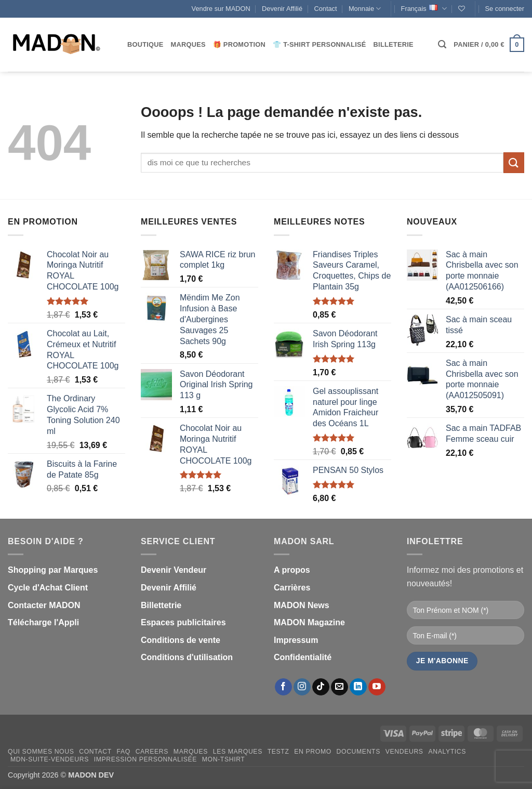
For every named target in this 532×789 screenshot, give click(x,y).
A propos (292, 570)
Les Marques (238, 752)
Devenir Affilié (282, 9)
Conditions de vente (181, 640)
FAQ (124, 752)
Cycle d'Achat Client (48, 588)
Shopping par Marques (53, 570)
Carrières (292, 588)
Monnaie (365, 9)
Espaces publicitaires (183, 622)
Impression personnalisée (145, 759)
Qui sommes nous (41, 752)
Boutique (145, 44)
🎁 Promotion (239, 44)
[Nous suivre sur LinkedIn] (358, 687)
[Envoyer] (514, 162)
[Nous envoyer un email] (340, 687)
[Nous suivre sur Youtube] (377, 687)
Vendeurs (404, 752)
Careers (152, 752)
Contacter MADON (44, 605)
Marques (188, 44)
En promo (313, 752)
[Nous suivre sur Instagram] (302, 687)
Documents (358, 752)
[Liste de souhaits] (462, 9)
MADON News (302, 605)
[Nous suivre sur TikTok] (321, 687)
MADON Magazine (309, 622)
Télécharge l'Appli (43, 622)
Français (424, 9)
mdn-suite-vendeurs (50, 759)
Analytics (447, 752)
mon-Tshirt (224, 759)
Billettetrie (161, 605)
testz (278, 752)
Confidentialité (303, 657)
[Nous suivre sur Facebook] (283, 687)
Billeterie (394, 44)
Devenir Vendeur (174, 570)
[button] (505, 9)
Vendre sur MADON (221, 9)
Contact (325, 9)
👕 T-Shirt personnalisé (319, 44)
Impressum (296, 640)
